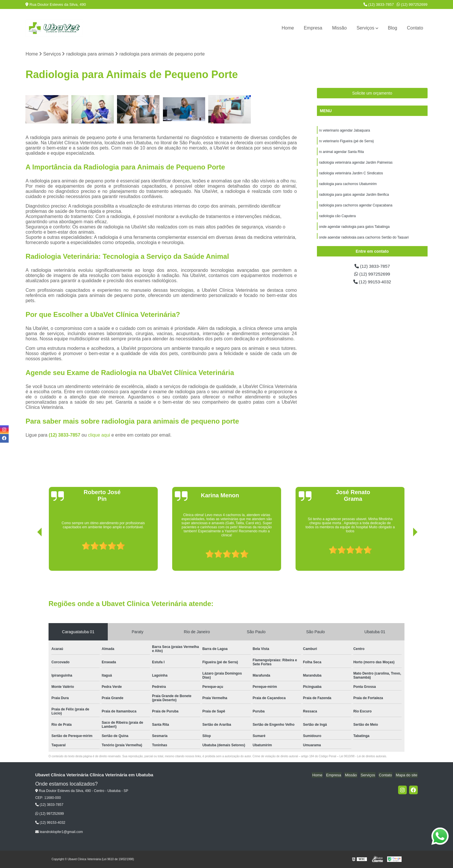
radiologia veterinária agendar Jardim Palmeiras (356, 164)
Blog (393, 28)
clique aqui (99, 435)
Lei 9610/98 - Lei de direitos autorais (363, 757)
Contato (415, 28)
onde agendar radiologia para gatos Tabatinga (354, 230)
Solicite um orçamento (372, 93)
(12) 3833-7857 (379, 4)
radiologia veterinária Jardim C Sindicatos (351, 175)
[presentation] (31, 555)
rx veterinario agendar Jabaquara (345, 131)
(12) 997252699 (412, 4)
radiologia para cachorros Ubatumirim (348, 186)
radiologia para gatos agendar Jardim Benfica (354, 197)
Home (288, 28)
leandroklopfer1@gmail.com (59, 832)
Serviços (365, 28)
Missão (339, 28)
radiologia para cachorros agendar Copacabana (356, 208)
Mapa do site (407, 775)
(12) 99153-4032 (372, 283)
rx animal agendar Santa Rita (341, 153)
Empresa (313, 28)
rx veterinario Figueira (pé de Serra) (346, 142)
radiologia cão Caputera (337, 219)
